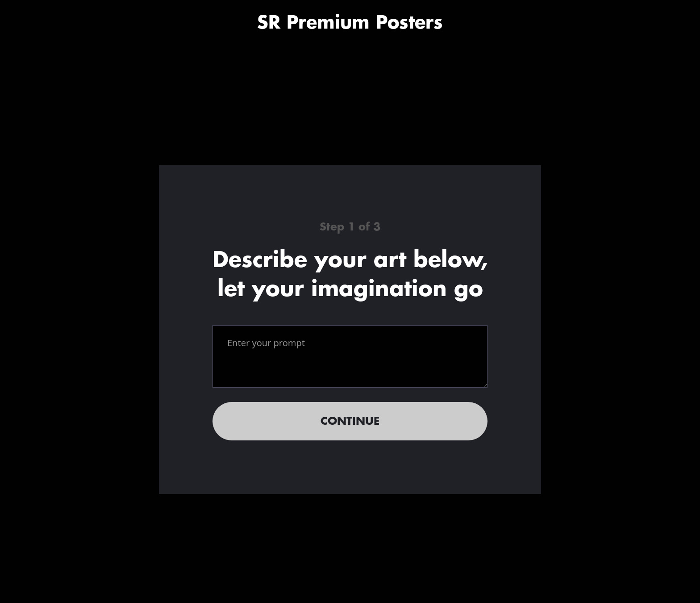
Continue (350, 421)
